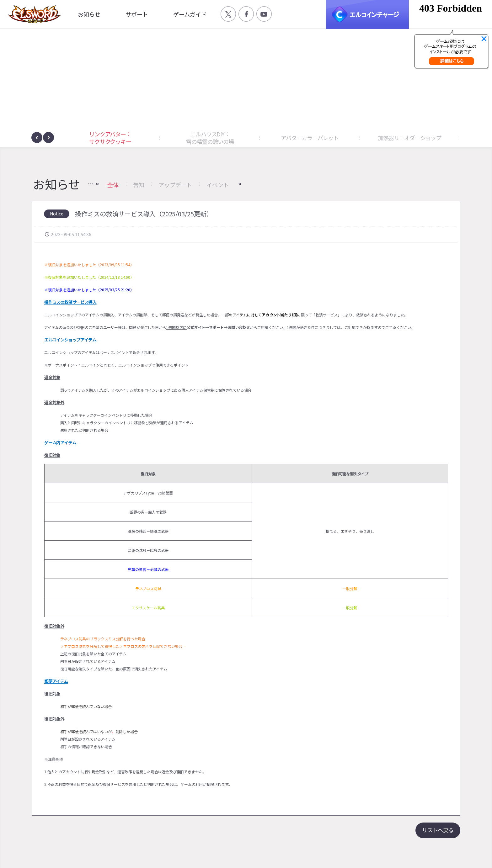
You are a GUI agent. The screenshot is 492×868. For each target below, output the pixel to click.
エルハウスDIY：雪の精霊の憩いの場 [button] (210, 138)
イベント (218, 185)
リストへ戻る (438, 830)
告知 (139, 185)
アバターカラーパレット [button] (310, 138)
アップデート (175, 185)
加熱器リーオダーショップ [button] (409, 138)
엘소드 (33, 14)
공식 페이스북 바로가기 (246, 14)
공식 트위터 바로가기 (228, 14)
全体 (113, 185)
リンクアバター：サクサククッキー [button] (110, 138)
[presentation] (37, 138)
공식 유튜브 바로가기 (264, 14)
